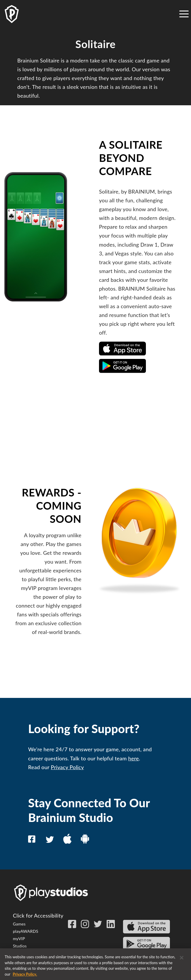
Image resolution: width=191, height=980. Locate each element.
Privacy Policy (67, 767)
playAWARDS (26, 931)
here (134, 758)
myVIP (19, 939)
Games (19, 924)
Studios (20, 946)
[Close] (182, 960)
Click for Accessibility (38, 915)
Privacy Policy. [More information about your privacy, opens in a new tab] (25, 977)
